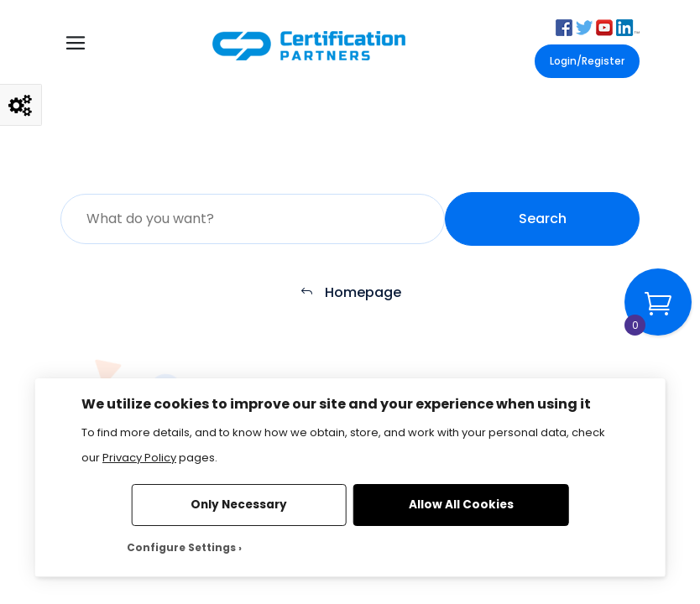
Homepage (350, 293)
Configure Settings (181, 547)
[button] (564, 26)
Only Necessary (239, 505)
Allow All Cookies (461, 505)
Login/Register (587, 61)
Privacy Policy (139, 458)
